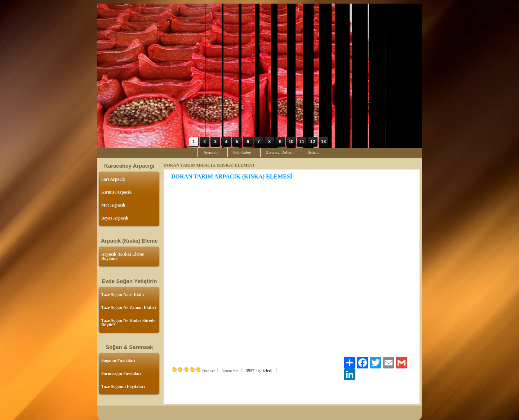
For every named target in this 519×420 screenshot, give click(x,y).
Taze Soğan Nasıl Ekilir (123, 295)
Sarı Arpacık (113, 179)
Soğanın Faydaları (118, 361)
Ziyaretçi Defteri (279, 152)
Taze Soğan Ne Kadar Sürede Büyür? (128, 323)
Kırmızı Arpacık (116, 192)
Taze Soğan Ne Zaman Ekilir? (129, 308)
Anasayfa (211, 152)
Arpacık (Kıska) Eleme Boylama (123, 256)
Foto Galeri (242, 152)
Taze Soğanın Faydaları (123, 386)
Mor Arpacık (113, 205)
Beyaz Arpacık (115, 218)
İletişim (314, 152)
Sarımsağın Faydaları (121, 373)
